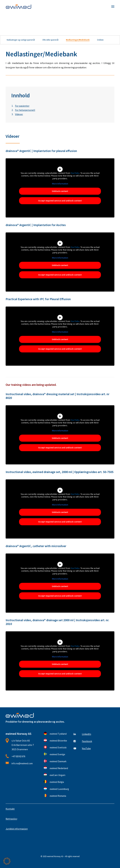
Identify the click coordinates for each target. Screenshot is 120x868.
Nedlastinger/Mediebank (78, 40)
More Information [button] (60, 184)
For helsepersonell (25, 110)
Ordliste (100, 40)
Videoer (19, 114)
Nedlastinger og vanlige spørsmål (21, 40)
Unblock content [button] (60, 191)
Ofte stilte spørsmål (50, 40)
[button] (113, 7)
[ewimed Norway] (19, 7)
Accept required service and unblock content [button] (60, 201)
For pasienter (22, 106)
